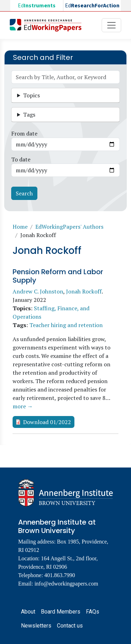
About (28, 612)
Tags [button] (29, 115)
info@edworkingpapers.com (66, 584)
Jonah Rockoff (84, 291)
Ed (37, 6)
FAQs (93, 612)
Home (20, 227)
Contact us (70, 626)
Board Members (61, 612)
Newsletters (36, 626)
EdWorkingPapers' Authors (69, 227)
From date (24, 133)
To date (21, 159)
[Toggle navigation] (111, 25)
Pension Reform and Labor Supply (58, 276)
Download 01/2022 (47, 422)
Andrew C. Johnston (38, 291)
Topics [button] (31, 95)
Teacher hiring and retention (66, 325)
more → (23, 406)
